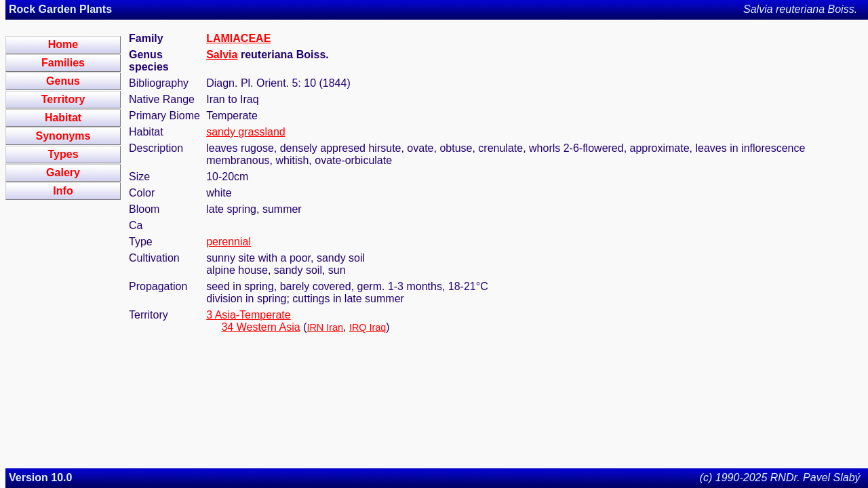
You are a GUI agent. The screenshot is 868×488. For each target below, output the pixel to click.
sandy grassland (246, 132)
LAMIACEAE (238, 38)
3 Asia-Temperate (249, 315)
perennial (229, 242)
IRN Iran (325, 327)
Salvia (222, 55)
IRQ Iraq (368, 327)
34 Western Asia (260, 327)
